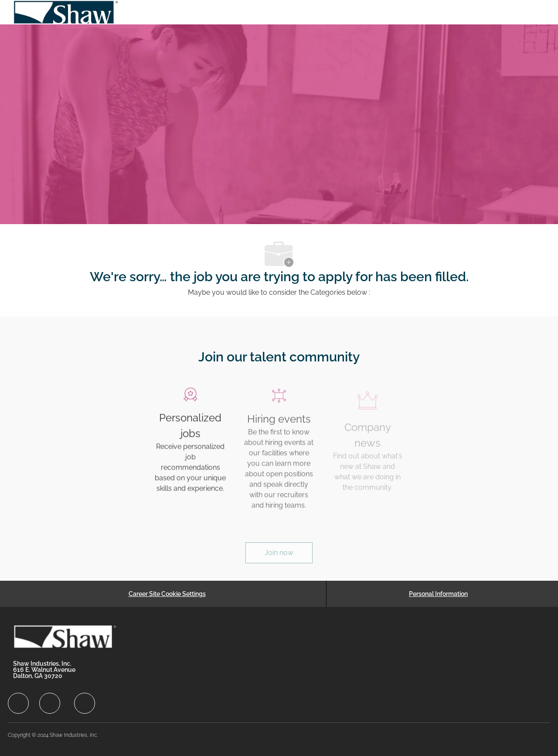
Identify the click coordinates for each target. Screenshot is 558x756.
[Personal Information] (438, 594)
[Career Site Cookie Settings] (167, 594)
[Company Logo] (66, 12)
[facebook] (18, 703)
